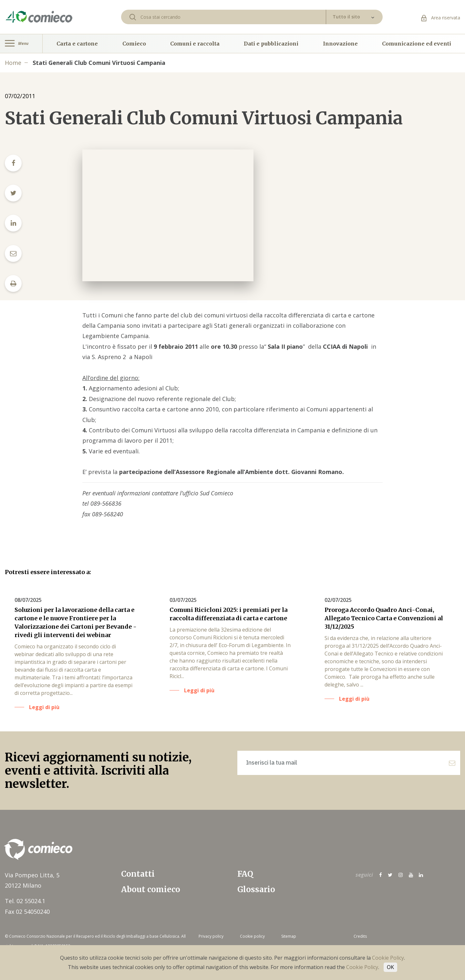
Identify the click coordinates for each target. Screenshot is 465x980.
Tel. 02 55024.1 (25, 901)
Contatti (138, 874)
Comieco (134, 44)
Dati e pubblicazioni (271, 44)
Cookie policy (252, 936)
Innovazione (340, 44)
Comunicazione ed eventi (417, 44)
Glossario (256, 889)
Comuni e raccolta (195, 44)
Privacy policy (211, 936)
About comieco (151, 889)
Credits (360, 936)
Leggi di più (44, 707)
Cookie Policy (388, 958)
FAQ (245, 874)
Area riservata (441, 18)
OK (390, 967)
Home (13, 63)
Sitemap (289, 936)
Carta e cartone (77, 44)
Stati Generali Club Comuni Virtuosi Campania (99, 63)
